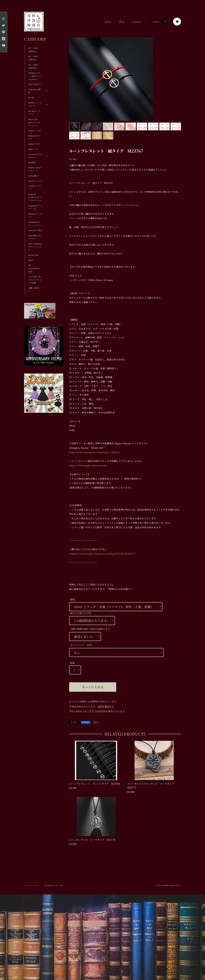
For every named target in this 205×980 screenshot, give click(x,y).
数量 (72, 663)
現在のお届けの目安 (81, 613)
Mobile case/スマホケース (35, 169)
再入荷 (31, 98)
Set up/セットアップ (34, 113)
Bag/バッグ (33, 149)
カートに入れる (93, 687)
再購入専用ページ (35, 290)
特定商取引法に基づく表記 (54, 885)
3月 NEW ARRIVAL (33, 66)
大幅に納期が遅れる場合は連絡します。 (91, 629)
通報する (96, 722)
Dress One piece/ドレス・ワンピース (35, 122)
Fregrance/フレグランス (35, 207)
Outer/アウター (35, 144)
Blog (122, 22)
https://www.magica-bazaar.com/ (88, 465)
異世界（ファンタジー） (35, 104)
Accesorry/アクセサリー (35, 156)
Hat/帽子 (32, 162)
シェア (86, 722)
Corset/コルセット (34, 187)
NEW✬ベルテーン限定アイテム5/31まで (35, 76)
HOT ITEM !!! (34, 84)
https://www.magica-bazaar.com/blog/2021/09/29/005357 (104, 554)
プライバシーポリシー (32, 885)
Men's (31, 260)
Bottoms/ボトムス (34, 137)
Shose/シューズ (35, 181)
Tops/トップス (35, 131)
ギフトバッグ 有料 (81, 645)
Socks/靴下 (33, 176)
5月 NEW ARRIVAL (33, 50)
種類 (72, 599)
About (108, 22)
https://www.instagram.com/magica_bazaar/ (94, 452)
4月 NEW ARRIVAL (33, 58)
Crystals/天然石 (35, 230)
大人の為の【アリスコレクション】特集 (35, 280)
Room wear (34, 255)
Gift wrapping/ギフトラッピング (35, 247)
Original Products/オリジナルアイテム (35, 197)
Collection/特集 (34, 91)
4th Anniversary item (34, 268)
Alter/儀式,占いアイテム (35, 237)
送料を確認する (106, 706)
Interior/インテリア (35, 215)
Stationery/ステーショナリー (35, 224)
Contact (136, 22)
